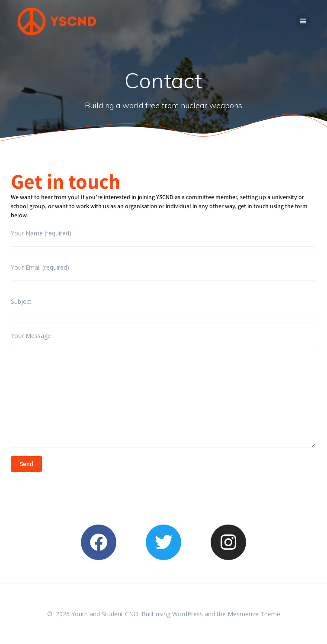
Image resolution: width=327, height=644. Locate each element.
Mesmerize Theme (254, 614)
